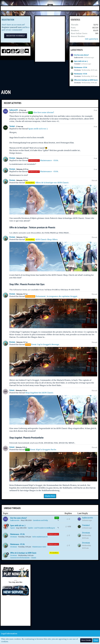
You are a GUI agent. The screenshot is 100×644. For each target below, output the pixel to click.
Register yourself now (12, 27)
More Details (86, 640)
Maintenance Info (39, 547)
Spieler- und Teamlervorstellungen (41, 528)
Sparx (12, 528)
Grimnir (12, 390)
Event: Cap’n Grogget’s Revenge (45, 344)
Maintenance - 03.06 (81, 67)
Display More (50, 496)
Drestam (77, 70)
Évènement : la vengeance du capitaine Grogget (56, 296)
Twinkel (77, 64)
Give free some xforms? (81, 55)
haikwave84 (79, 58)
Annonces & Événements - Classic (23, 558)
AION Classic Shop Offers (46, 239)
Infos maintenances (40, 537)
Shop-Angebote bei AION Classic (39, 393)
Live (57, 518)
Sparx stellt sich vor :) (81, 61)
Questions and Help (40, 520)
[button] (3, 3)
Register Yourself (16, 36)
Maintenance (53, 534)
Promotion (54, 553)
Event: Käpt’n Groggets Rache (43, 450)
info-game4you (92, 39)
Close (96, 640)
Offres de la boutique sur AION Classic (86, 80)
